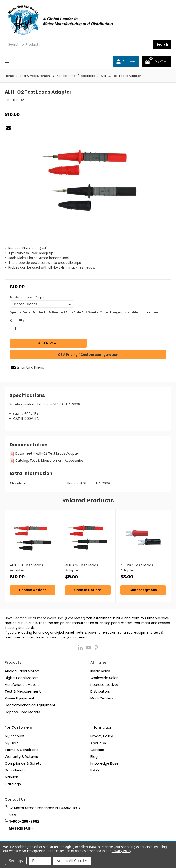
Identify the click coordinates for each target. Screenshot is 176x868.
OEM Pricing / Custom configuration (88, 355)
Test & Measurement (23, 691)
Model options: (29, 297)
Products (13, 662)
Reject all (40, 861)
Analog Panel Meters (22, 671)
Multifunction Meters (22, 685)
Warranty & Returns (21, 756)
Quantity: (17, 320)
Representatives (105, 685)
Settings (16, 861)
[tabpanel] (33, 556)
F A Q (95, 770)
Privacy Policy (102, 736)
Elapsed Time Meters (22, 712)
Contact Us (15, 799)
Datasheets (15, 770)
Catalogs (13, 784)
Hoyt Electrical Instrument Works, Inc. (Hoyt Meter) (45, 618)
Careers (97, 749)
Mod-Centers (102, 698)
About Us (98, 743)
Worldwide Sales (104, 678)
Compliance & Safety (23, 763)
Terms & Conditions (22, 749)
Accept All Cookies (72, 861)
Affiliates (99, 662)
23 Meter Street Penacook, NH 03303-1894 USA (45, 811)
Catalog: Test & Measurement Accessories (49, 461)
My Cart (11, 743)
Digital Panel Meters (22, 678)
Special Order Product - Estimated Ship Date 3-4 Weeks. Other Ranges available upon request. (85, 312)
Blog (94, 756)
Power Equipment (20, 698)
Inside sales (100, 671)
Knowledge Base (105, 763)
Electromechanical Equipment (30, 705)
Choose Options (33, 590)
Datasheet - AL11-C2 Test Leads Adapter (47, 453)
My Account (15, 736)
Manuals (12, 777)
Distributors (100, 691)
